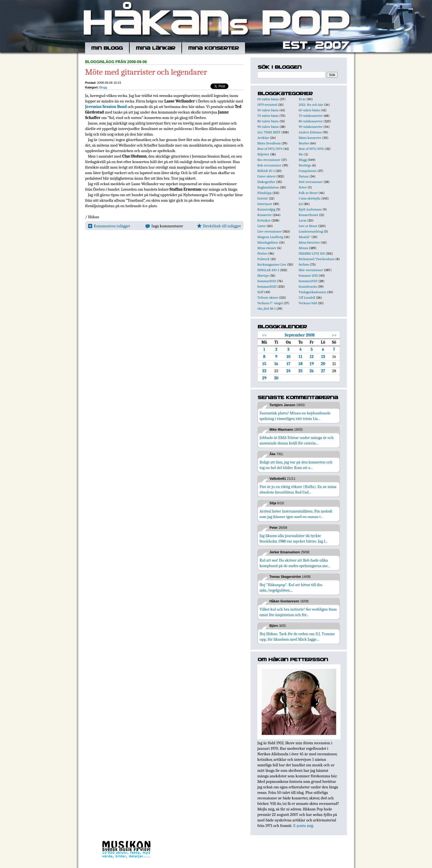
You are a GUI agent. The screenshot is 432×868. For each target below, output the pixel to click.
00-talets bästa (268, 99)
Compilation (308, 171)
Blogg (103, 87)
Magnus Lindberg (270, 237)
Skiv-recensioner (311, 270)
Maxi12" (305, 237)
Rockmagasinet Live (272, 264)
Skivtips (263, 275)
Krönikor (264, 220)
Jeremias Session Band (106, 107)
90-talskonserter (311, 127)
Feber (303, 187)
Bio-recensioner (269, 160)
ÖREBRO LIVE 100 (312, 253)
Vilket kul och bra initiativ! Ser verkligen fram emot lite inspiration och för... (298, 612)
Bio (301, 154)
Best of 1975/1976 (311, 149)
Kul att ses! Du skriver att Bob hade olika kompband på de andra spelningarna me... (295, 563)
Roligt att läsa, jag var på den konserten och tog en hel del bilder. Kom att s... (296, 465)
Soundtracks (308, 286)
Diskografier (266, 182)
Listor (262, 226)
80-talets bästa (268, 121)
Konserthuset (308, 215)
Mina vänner (267, 248)
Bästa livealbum (269, 143)
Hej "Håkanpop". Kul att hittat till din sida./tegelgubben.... (291, 587)
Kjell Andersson (310, 209)
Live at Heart (308, 226)
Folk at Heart (308, 193)
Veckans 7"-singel (270, 303)
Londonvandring (311, 231)
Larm (303, 220)
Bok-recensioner (269, 165)
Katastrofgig (266, 209)
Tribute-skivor (268, 297)
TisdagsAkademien (312, 292)
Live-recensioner (269, 231)
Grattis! (263, 198)
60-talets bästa (309, 110)
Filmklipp (264, 193)
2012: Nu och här (311, 105)
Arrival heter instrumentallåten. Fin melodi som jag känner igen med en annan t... (296, 514)
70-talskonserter (311, 116)
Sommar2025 (267, 286)
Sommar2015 (308, 281)
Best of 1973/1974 (270, 149)
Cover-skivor (266, 176)
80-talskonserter (311, 121)
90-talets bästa (268, 127)
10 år (302, 99)
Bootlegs (305, 165)
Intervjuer (265, 204)
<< (264, 335)
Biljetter (263, 154)
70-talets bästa (268, 116)
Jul (301, 204)
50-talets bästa (268, 110)
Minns (303, 248)
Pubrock (263, 259)
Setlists (304, 264)
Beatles (304, 143)
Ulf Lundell (307, 297)
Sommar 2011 (308, 275)
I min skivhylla (310, 198)
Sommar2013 (267, 281)
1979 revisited (267, 105)
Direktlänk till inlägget (219, 226)
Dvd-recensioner (311, 182)
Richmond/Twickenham (317, 259)
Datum (304, 176)
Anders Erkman (310, 132)
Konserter (264, 215)
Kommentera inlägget (109, 226)
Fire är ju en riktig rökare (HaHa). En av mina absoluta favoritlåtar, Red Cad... (298, 489)
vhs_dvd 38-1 (266, 308)
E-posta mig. (303, 826)
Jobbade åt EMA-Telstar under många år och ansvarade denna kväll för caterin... (297, 440)
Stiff (260, 292)
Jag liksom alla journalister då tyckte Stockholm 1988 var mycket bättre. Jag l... (294, 538)
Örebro (262, 253)
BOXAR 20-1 (266, 171)
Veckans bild (308, 303)
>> (334, 335)
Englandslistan (268, 187)
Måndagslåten (268, 242)
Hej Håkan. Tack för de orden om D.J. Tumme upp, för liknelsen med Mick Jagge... (297, 637)
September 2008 (300, 335)
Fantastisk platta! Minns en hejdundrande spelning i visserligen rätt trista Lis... (295, 416)
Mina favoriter (309, 242)
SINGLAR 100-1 (268, 270)
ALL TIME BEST (269, 132)
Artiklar (263, 138)
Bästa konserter (310, 138)
